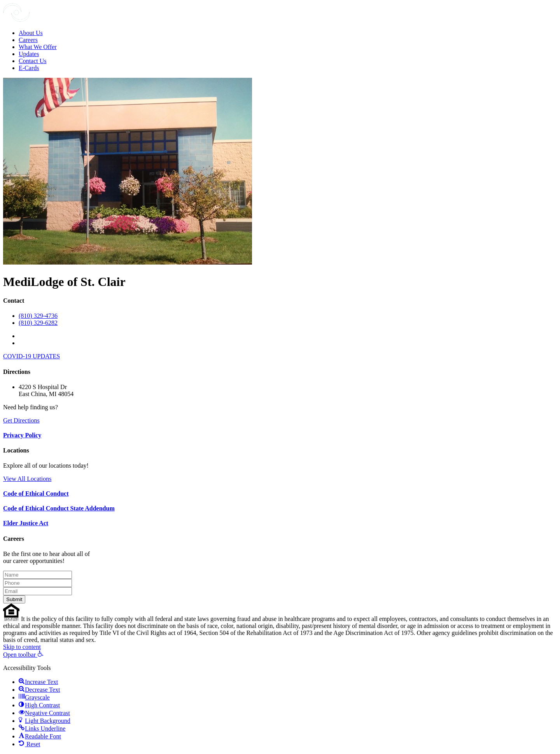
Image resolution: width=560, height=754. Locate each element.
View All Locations (27, 479)
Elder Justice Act (26, 523)
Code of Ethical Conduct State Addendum (59, 508)
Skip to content (22, 647)
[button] (23, 655)
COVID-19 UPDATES (31, 356)
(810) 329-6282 (38, 323)
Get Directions (21, 420)
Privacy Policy (22, 435)
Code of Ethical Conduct (36, 494)
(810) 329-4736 (38, 316)
